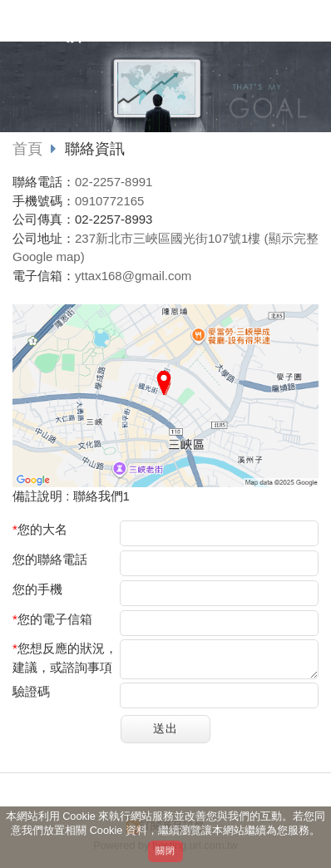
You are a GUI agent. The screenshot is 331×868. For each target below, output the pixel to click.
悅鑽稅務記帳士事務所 (141, 27)
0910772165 (109, 201)
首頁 (27, 149)
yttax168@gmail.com (133, 276)
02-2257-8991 (114, 182)
